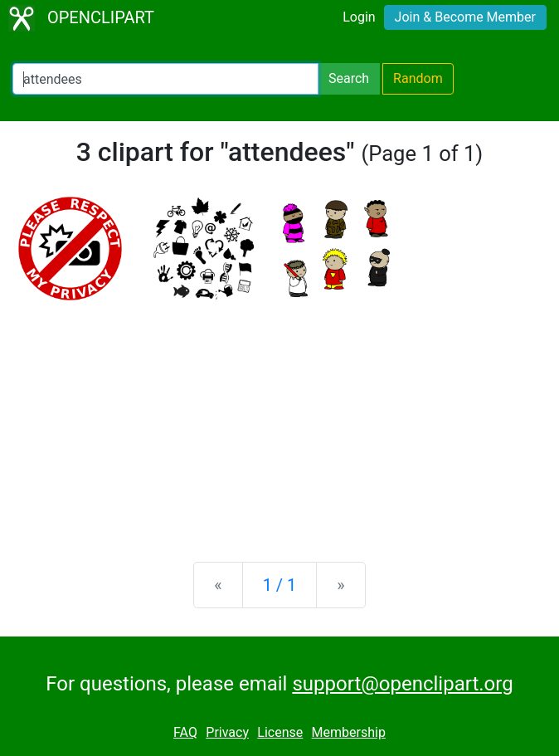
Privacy (227, 732)
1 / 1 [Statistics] (280, 585)
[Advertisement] (279, 419)
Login (359, 17)
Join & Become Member (465, 17)
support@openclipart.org (402, 684)
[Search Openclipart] (165, 79)
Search (349, 78)
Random (418, 78)
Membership (349, 732)
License (280, 732)
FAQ (185, 732)
